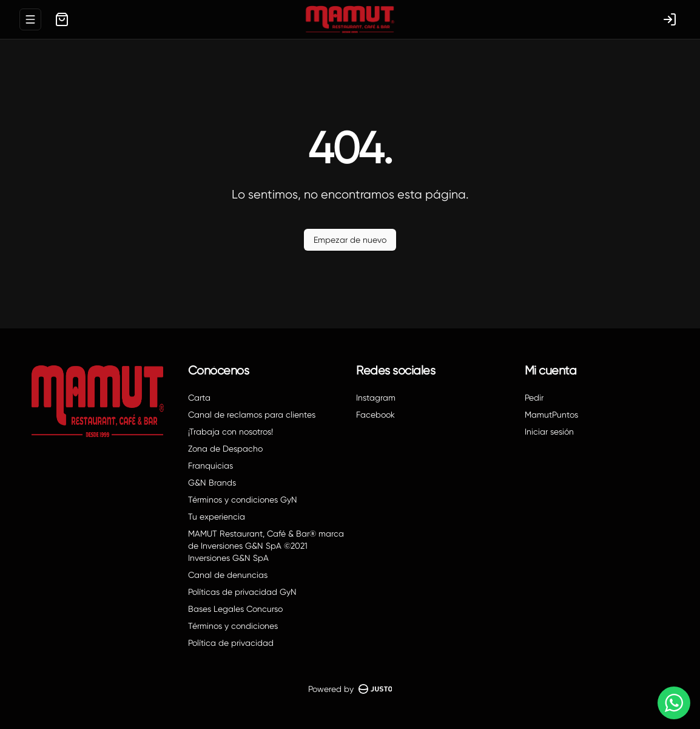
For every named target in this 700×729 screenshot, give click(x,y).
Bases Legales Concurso (235, 609)
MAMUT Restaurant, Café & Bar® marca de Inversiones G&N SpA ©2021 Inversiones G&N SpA (266, 546)
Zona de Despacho (225, 449)
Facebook (375, 415)
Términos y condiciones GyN (243, 500)
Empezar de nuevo (350, 240)
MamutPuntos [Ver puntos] (551, 415)
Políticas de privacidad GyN (242, 592)
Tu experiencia (217, 517)
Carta (199, 398)
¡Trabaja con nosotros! (231, 432)
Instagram (376, 398)
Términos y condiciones (233, 626)
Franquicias (210, 466)
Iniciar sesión (549, 432)
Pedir (534, 398)
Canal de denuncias (228, 575)
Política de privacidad (231, 643)
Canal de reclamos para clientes (252, 415)
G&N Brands (212, 483)
